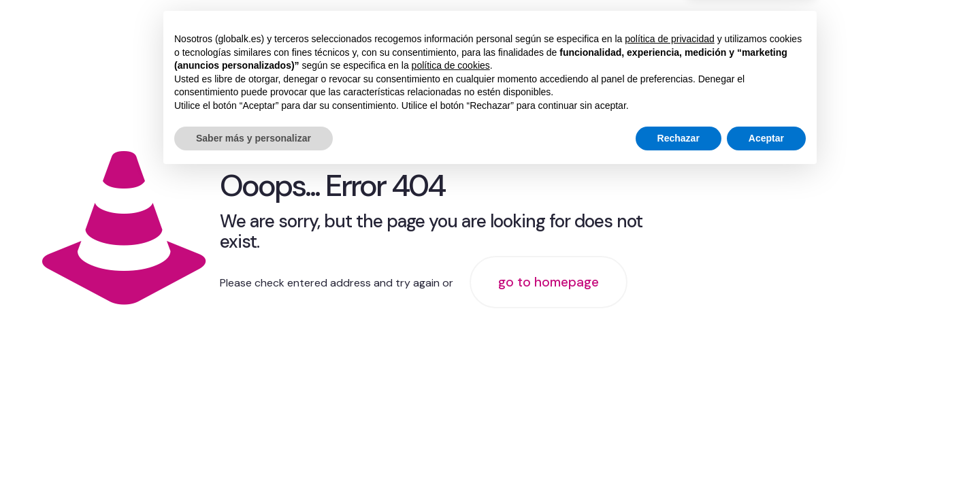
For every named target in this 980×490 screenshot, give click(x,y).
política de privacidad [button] (670, 354)
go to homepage (549, 282)
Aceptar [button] (766, 453)
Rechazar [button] (679, 453)
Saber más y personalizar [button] (254, 453)
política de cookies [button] (451, 380)
